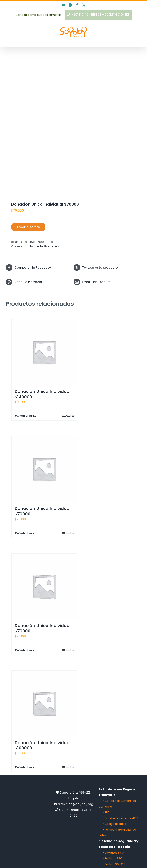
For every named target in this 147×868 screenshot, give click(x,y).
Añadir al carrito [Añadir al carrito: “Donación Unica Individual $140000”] (27, 416)
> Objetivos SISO (113, 853)
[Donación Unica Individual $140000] (44, 352)
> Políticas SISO (112, 858)
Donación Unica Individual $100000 (43, 745)
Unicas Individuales (44, 246)
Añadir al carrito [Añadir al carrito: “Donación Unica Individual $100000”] (27, 767)
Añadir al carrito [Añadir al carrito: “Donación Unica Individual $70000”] (27, 533)
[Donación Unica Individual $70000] (44, 469)
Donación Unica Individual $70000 (43, 511)
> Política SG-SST (114, 864)
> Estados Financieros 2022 (120, 818)
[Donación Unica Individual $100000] (44, 703)
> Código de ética (114, 824)
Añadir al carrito (28, 227)
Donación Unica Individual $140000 (43, 394)
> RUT (106, 812)
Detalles (70, 416)
